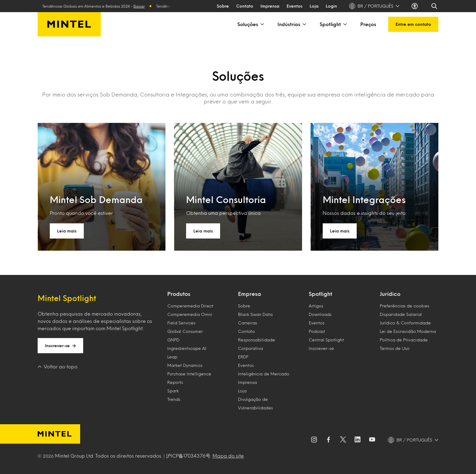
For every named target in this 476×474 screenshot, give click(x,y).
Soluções (251, 24)
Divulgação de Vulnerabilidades (255, 403)
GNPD (173, 340)
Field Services (181, 323)
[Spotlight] (345, 24)
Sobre (223, 6)
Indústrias (292, 24)
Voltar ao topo (58, 366)
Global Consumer (185, 331)
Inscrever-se (60, 346)
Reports (175, 382)
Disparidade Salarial (401, 314)
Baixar (144, 6)
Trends (174, 399)
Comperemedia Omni (190, 314)
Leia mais (67, 231)
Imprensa (270, 6)
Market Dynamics (185, 365)
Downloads (320, 314)
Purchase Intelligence (189, 374)
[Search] (435, 6)
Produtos (179, 294)
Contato (245, 6)
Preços (368, 24)
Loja (314, 6)
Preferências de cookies (405, 306)
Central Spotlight (326, 340)
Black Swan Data (255, 314)
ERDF (243, 357)
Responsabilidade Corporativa (257, 344)
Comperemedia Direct (190, 306)
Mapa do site (228, 456)
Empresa (250, 294)
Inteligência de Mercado (264, 374)
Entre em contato (413, 24)
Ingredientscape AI (187, 348)
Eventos (294, 6)
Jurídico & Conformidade (405, 323)
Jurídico (390, 294)
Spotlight (334, 24)
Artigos (316, 306)
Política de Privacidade (404, 340)
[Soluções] (262, 24)
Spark (173, 391)
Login (331, 6)
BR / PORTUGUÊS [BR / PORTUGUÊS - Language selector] (374, 6)
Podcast (317, 331)
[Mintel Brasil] (69, 24)
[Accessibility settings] (415, 6)
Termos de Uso (395, 348)
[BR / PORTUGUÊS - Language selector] (413, 440)
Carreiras (248, 323)
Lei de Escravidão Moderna (408, 331)
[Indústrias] (304, 24)
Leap (172, 357)
